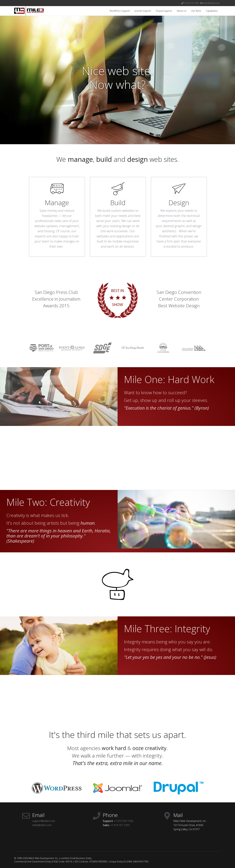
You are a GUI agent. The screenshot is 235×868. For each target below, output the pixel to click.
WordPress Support (120, 11)
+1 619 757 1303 (191, 3)
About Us (182, 11)
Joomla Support (143, 11)
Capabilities (212, 11)
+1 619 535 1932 (124, 821)
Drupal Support (164, 11)
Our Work (196, 11)
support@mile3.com (44, 821)
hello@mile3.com (211, 3)
